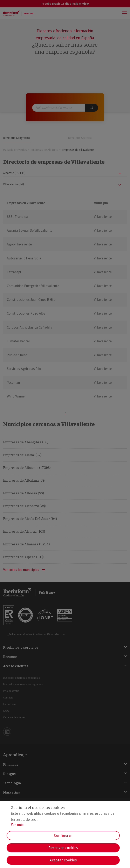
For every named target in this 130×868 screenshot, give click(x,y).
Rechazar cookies (63, 848)
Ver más (17, 825)
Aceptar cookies (63, 860)
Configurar (63, 835)
